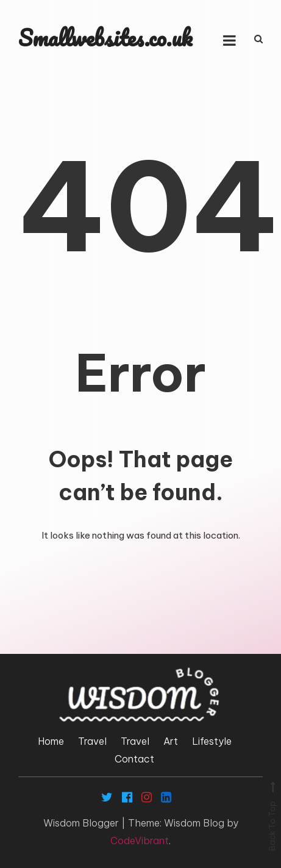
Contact (134, 759)
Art (171, 741)
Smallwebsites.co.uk (105, 38)
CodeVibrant (140, 841)
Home (51, 741)
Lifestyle (212, 741)
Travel (92, 741)
